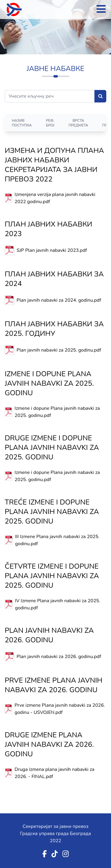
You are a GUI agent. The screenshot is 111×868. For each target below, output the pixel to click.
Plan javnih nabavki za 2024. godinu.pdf (59, 300)
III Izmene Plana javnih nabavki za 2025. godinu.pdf (57, 540)
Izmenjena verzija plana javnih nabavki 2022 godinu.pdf (55, 198)
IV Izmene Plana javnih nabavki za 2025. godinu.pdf (58, 604)
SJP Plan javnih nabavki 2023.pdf (52, 250)
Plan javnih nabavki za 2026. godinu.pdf (59, 657)
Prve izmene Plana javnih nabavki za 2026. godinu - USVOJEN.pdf (60, 709)
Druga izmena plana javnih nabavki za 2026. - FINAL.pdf (54, 773)
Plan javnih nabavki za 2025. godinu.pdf (59, 350)
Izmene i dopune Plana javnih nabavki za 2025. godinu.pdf (57, 412)
